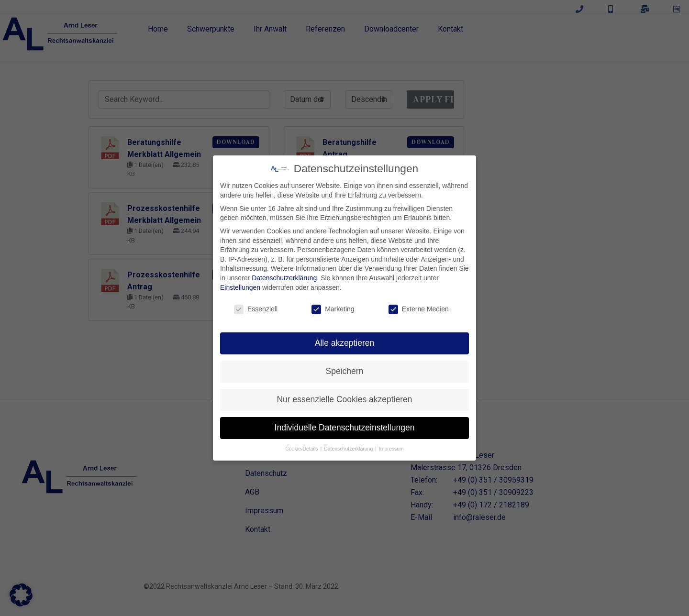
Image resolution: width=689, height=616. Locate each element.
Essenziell (256, 309)
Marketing (333, 309)
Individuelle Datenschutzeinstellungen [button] (345, 428)
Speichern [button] (345, 371)
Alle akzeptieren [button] (345, 343)
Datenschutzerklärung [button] (349, 449)
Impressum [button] (391, 449)
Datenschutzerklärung (284, 278)
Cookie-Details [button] (302, 449)
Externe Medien (419, 309)
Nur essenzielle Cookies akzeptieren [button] (344, 399)
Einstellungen (240, 287)
